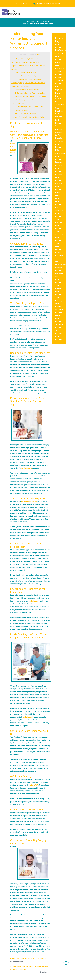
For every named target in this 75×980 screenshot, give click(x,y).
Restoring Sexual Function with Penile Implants (59, 307)
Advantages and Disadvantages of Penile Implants (61, 265)
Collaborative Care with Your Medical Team (30, 93)
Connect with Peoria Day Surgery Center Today (28, 117)
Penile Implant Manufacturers (61, 47)
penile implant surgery (29, 501)
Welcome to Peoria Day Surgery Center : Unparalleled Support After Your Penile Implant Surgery (29, 66)
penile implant (27, 468)
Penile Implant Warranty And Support (25, 59)
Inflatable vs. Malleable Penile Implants (59, 333)
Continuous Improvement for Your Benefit (30, 107)
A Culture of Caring (22, 110)
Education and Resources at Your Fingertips (30, 96)
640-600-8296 (20, 3)
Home (24, 24)
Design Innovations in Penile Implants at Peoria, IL (28, 958)
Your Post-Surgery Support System (27, 76)
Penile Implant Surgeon (58, 123)
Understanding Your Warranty (25, 72)
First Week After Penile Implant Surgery (59, 280)
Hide (39, 55)
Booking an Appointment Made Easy (28, 79)
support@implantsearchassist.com (48, 3)
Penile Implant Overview (59, 180)
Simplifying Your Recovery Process (27, 90)
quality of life (33, 785)
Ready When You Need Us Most (26, 113)
